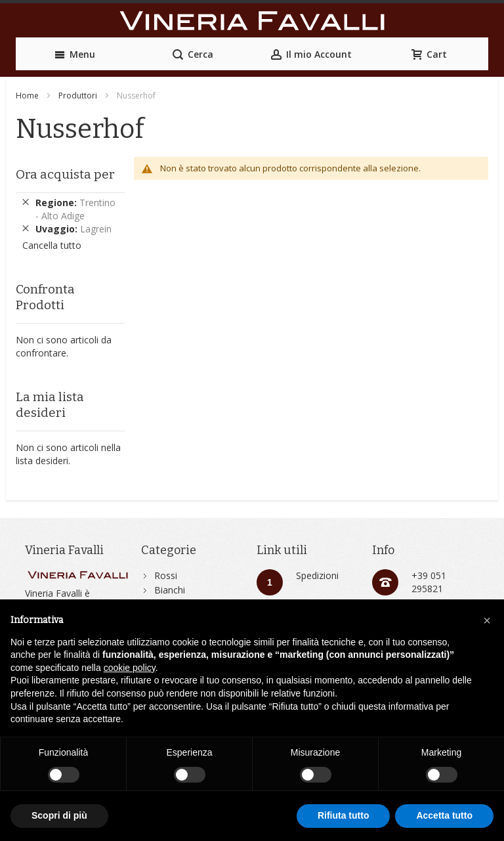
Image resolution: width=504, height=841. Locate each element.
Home (27, 96)
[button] (487, 620)
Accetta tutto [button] (444, 815)
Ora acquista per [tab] (65, 174)
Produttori (78, 96)
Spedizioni (317, 575)
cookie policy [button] (130, 668)
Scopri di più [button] (59, 815)
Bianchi (170, 590)
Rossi (166, 575)
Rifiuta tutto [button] (344, 815)
